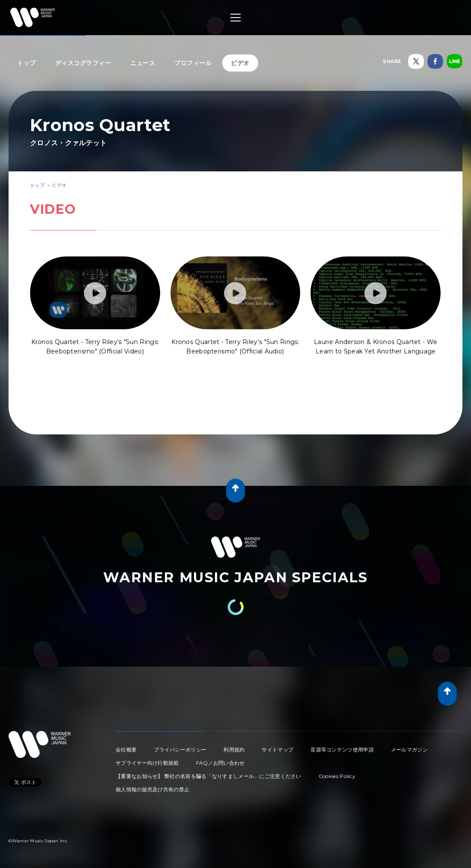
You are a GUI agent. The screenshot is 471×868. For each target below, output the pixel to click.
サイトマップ (277, 750)
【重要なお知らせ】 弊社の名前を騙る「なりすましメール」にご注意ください (209, 776)
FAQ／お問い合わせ (221, 763)
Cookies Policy (337, 776)
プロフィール (193, 63)
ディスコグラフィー (83, 63)
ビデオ (240, 63)
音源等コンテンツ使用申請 (342, 750)
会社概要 (126, 750)
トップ (27, 63)
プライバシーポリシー (180, 750)
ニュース (143, 63)
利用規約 (234, 750)
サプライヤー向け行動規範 (147, 763)
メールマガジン (409, 750)
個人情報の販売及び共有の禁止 (152, 789)
